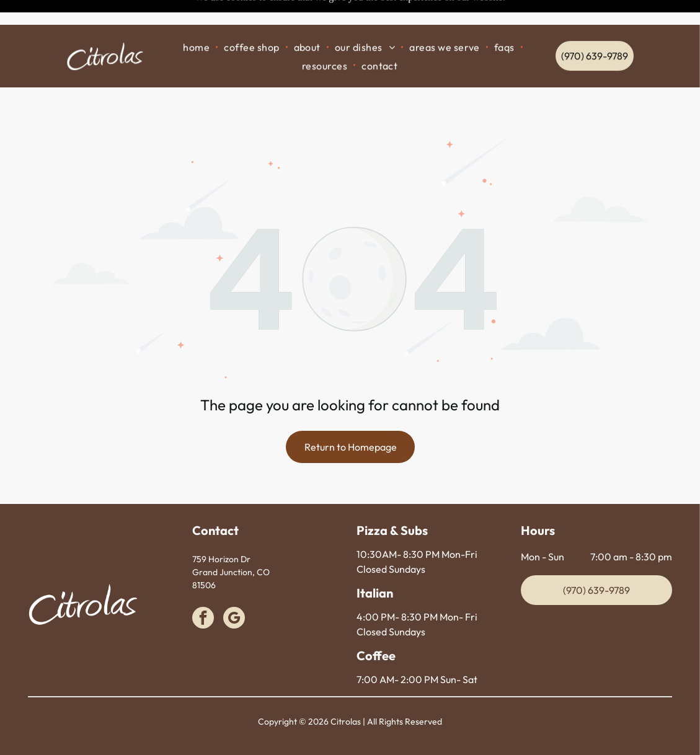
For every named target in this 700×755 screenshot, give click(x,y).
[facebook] (203, 588)
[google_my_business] (234, 588)
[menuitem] (197, 22)
